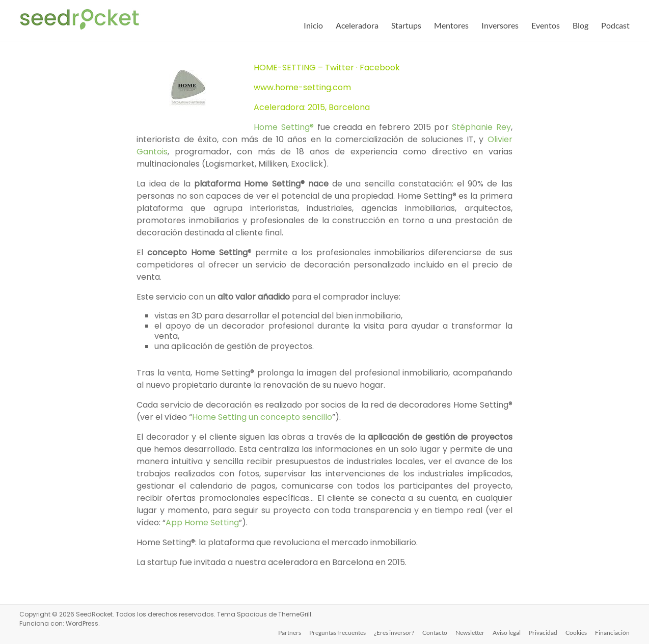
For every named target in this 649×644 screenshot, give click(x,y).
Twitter (340, 68)
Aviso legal (507, 633)
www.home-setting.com (302, 87)
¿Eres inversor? (394, 633)
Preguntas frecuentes (337, 633)
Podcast (615, 25)
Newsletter (470, 633)
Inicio (313, 25)
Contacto (435, 633)
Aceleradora (357, 25)
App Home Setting (202, 522)
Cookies (576, 633)
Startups (406, 25)
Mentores (451, 25)
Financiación (612, 633)
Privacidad (543, 633)
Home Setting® (284, 127)
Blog (580, 25)
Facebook (380, 68)
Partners (290, 633)
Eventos (546, 25)
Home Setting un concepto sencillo (262, 417)
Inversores (500, 25)
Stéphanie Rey (481, 127)
